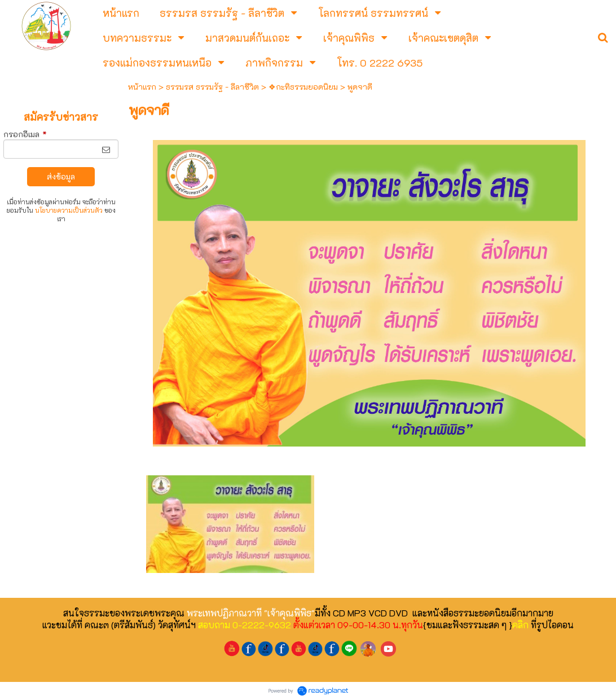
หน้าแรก (142, 87)
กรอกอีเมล (25, 134)
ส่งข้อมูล (61, 176)
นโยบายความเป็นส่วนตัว (69, 210)
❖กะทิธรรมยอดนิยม (303, 87)
